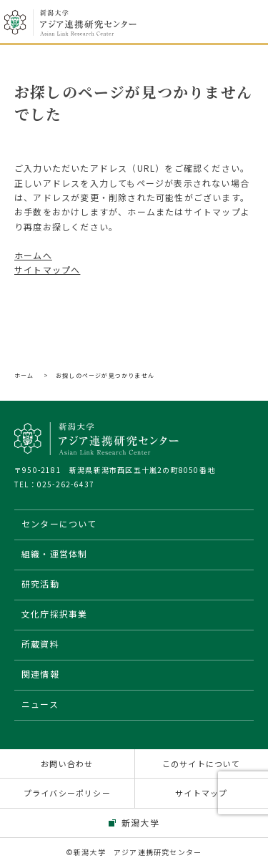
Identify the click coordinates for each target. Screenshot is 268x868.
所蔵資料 (40, 644)
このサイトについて (202, 764)
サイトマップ (201, 793)
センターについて (59, 523)
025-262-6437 (66, 484)
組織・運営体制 (54, 554)
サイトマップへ (47, 269)
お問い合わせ (67, 764)
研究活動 (40, 584)
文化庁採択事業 (54, 614)
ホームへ (33, 255)
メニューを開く (245, 23)
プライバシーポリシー (67, 793)
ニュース (40, 704)
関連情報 (40, 674)
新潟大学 (140, 823)
